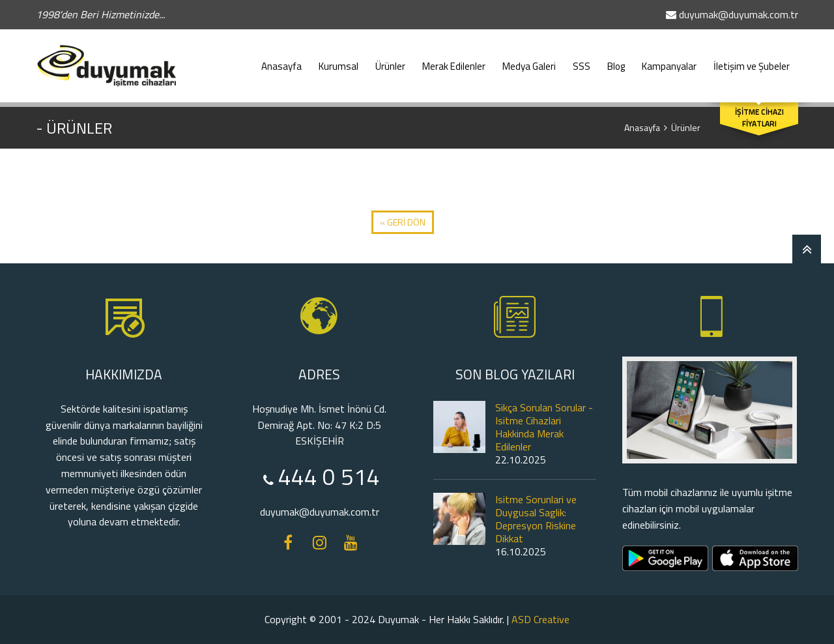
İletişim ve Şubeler (752, 60)
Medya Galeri (529, 60)
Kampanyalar (669, 60)
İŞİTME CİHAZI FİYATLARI (759, 118)
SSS (582, 60)
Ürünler (390, 60)
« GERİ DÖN (403, 222)
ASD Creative (540, 619)
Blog (616, 60)
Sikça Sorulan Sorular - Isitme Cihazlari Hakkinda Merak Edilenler (544, 427)
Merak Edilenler (454, 60)
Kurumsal (338, 60)
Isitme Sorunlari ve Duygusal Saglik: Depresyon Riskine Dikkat (536, 519)
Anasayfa (281, 60)
